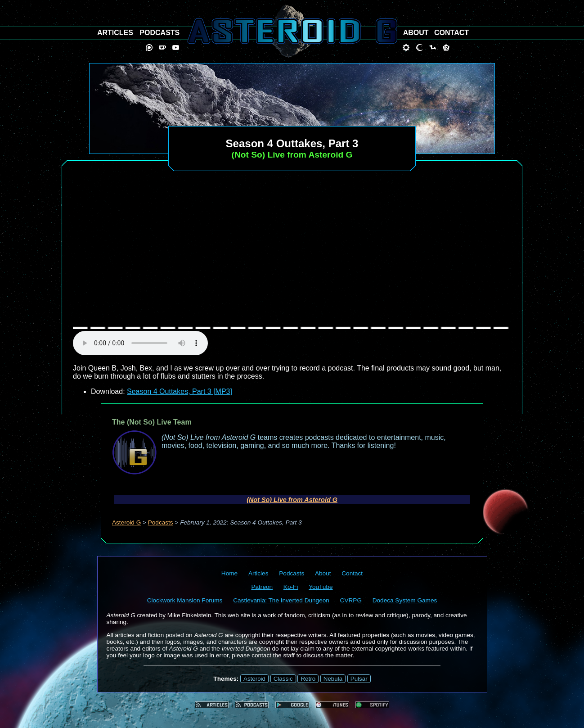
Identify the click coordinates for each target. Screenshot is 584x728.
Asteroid (254, 679)
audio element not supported (140, 343)
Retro (308, 679)
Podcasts (161, 522)
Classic (283, 679)
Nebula (333, 679)
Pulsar (359, 679)
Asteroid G (126, 522)
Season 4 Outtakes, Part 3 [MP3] (180, 391)
